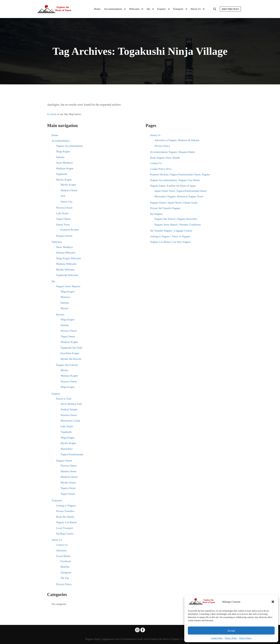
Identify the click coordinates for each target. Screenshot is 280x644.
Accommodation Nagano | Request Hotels (172, 152)
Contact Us (62, 545)
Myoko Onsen (68, 483)
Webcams (57, 242)
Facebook (66, 561)
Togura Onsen (68, 488)
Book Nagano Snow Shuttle (165, 158)
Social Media (63, 556)
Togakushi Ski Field (71, 348)
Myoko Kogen (64, 180)
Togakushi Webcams (67, 275)
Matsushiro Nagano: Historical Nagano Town (179, 196)
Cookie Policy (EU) (161, 169)
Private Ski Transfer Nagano (165, 208)
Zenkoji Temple (69, 409)
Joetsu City (67, 202)
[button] (273, 602)
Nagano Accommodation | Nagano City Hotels (175, 180)
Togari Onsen (63, 219)
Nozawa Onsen (64, 208)
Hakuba (60, 157)
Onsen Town (63, 225)
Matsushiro (67, 449)
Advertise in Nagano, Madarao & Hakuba (177, 140)
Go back (52, 114)
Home (55, 135)
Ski (53, 281)
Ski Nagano (156, 214)
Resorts (60, 315)
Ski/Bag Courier (65, 534)
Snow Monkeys (64, 163)
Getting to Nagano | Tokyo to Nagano (170, 236)
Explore (56, 394)
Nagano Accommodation (69, 146)
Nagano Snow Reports (68, 286)
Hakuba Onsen (68, 471)
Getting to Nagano (66, 506)
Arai (63, 196)
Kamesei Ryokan (70, 230)
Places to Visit (64, 399)
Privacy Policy (231, 638)
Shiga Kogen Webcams (68, 258)
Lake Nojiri (62, 213)
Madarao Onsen (69, 477)
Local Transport (65, 528)
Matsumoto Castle (70, 421)
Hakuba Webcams (66, 253)
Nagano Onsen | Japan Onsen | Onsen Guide (174, 203)
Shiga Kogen (63, 151)
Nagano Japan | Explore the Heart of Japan (173, 186)
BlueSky (65, 567)
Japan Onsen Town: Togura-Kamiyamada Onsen (180, 191)
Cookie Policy (217, 638)
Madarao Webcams (66, 264)
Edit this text (230, 9)
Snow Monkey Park (71, 404)
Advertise (61, 551)
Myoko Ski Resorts (71, 359)
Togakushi (62, 174)
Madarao (65, 297)
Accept (231, 631)
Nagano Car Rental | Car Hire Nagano (170, 242)
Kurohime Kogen (70, 353)
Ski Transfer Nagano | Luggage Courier (171, 231)
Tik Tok (65, 578)
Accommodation (61, 141)
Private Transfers (65, 511)
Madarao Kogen (65, 168)
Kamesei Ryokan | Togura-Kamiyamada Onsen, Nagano (180, 174)
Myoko (64, 308)
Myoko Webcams (65, 270)
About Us (57, 540)
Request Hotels (64, 236)
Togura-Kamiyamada (72, 454)
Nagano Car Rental (66, 522)
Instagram (66, 572)
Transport (57, 500)
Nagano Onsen (64, 461)
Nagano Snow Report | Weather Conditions (178, 225)
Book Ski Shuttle (65, 517)
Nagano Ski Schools (67, 365)
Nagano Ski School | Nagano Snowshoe (176, 219)
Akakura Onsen (69, 190)
